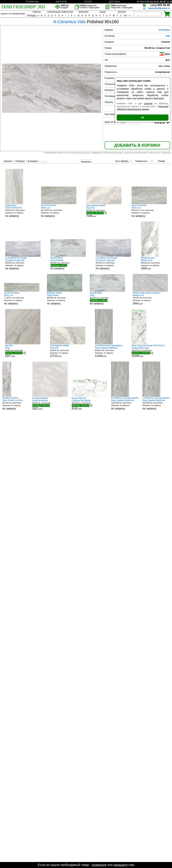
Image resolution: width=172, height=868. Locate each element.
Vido (168, 36)
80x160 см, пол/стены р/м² (109, 351)
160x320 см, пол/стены (156, 403)
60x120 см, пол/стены (68, 263)
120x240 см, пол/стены (125, 403)
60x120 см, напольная (18, 211)
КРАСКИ (122, 12)
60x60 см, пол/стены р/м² (23, 351)
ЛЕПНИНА (83, 12)
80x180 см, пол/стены (23, 263)
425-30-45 (160, 5)
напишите (121, 865)
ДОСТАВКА (115, 2)
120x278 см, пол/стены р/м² (149, 351)
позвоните (99, 865)
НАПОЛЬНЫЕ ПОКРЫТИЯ (60, 12)
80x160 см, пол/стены (65, 298)
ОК (143, 118)
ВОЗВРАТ (142, 2)
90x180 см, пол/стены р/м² (68, 351)
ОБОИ (103, 12)
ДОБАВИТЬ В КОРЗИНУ (137, 145)
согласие (148, 104)
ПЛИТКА (37, 12)
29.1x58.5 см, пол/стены (59, 211)
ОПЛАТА (88, 2)
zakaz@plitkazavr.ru (159, 8)
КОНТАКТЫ (61, 2)
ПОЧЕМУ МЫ (32, 2)
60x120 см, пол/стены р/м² (104, 211)
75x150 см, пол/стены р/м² (150, 298)
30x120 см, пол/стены (15, 403)
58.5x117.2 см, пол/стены (149, 211)
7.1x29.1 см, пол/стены (22, 298)
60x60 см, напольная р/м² (50, 403)
